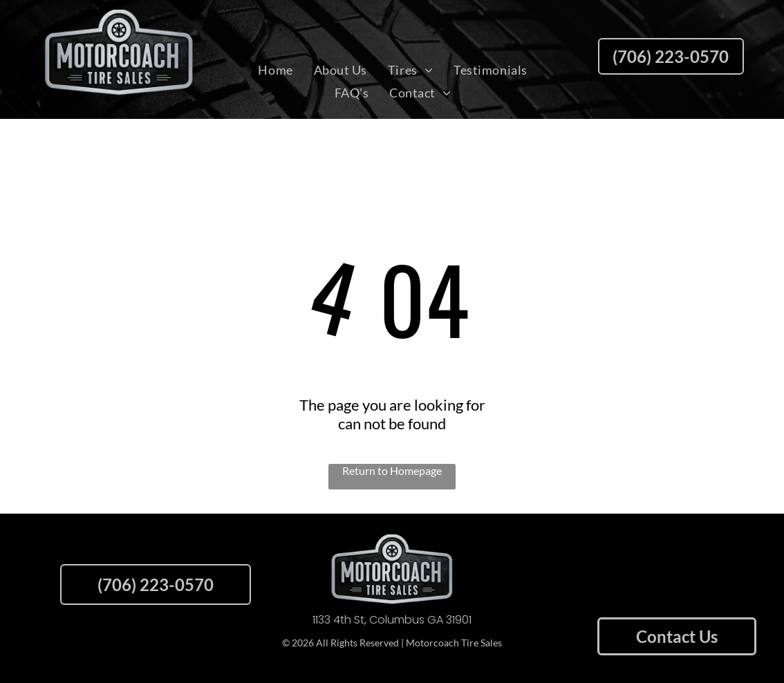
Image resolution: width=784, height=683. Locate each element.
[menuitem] (275, 69)
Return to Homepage (392, 470)
